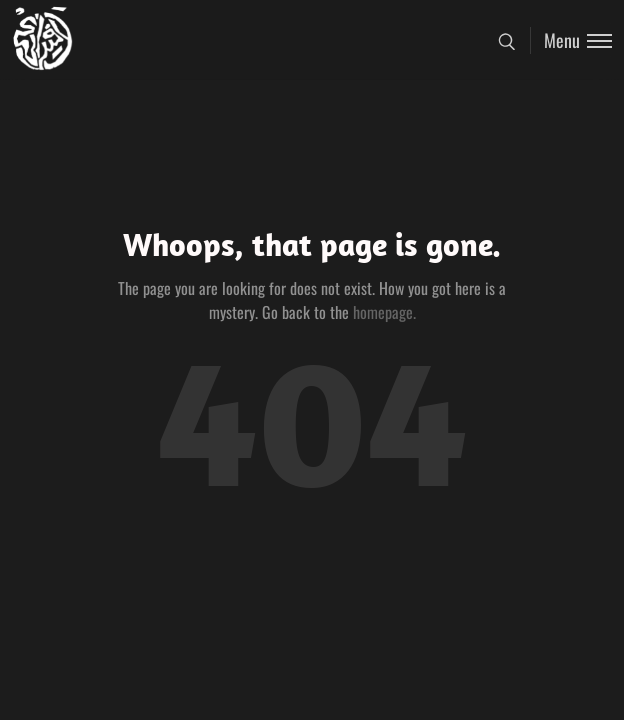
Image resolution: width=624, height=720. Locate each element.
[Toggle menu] (571, 40)
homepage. (384, 312)
